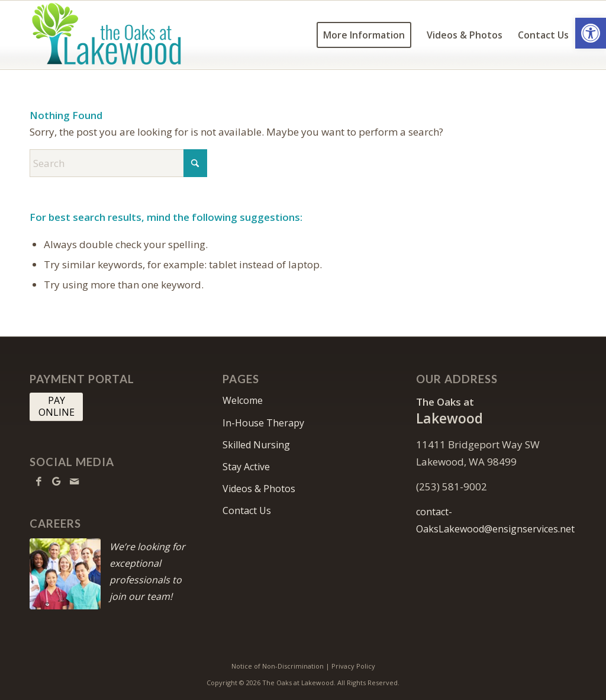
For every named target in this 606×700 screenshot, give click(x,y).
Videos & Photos (259, 489)
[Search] (118, 163)
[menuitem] (364, 35)
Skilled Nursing (256, 445)
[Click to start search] (195, 163)
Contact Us (247, 510)
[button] (591, 33)
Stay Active (246, 467)
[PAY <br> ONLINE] (56, 407)
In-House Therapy (263, 423)
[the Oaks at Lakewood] (135, 35)
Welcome (243, 400)
